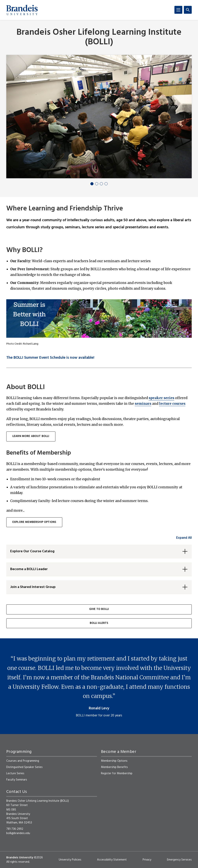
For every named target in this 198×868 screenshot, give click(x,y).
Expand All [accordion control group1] (184, 538)
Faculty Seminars (17, 780)
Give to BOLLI (99, 609)
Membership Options (114, 761)
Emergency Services (179, 860)
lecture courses (172, 404)
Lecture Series (15, 773)
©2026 (38, 858)
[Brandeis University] (22, 10)
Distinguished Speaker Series (24, 767)
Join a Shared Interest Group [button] (33, 587)
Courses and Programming (23, 761)
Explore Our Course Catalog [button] (32, 551)
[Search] (188, 10)
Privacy (147, 860)
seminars (143, 404)
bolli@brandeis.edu (18, 833)
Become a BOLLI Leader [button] (29, 569)
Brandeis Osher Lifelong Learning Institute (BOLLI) (99, 37)
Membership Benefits (114, 767)
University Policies (70, 860)
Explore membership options (34, 522)
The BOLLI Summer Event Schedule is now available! (50, 358)
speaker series (161, 398)
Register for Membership (117, 773)
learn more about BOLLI (31, 436)
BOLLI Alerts (99, 623)
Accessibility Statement (112, 860)
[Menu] (178, 10)
